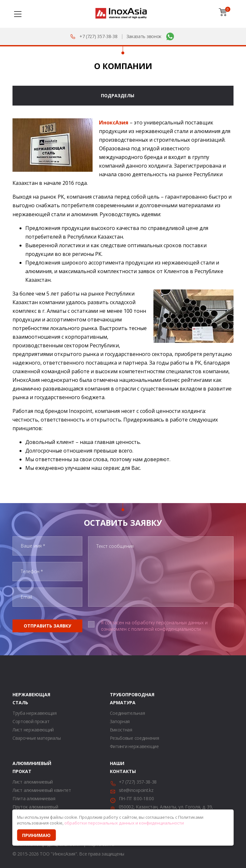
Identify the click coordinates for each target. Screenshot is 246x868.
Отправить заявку (47, 626)
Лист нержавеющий (33, 730)
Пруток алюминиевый (35, 807)
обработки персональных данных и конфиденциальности (124, 823)
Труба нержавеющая (35, 713)
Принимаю (36, 835)
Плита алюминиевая (34, 798)
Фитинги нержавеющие (134, 746)
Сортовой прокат (31, 721)
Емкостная (121, 730)
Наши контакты (118, 767)
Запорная (120, 721)
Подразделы (118, 95)
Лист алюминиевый (33, 782)
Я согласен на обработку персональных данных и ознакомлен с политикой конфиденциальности (154, 626)
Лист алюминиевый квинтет (42, 790)
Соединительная (127, 713)
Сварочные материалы (37, 738)
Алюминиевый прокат (20, 767)
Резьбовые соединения (135, 738)
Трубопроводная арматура (118, 698)
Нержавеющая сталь (20, 698)
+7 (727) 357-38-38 (98, 36)
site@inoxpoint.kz (136, 790)
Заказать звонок (144, 36)
